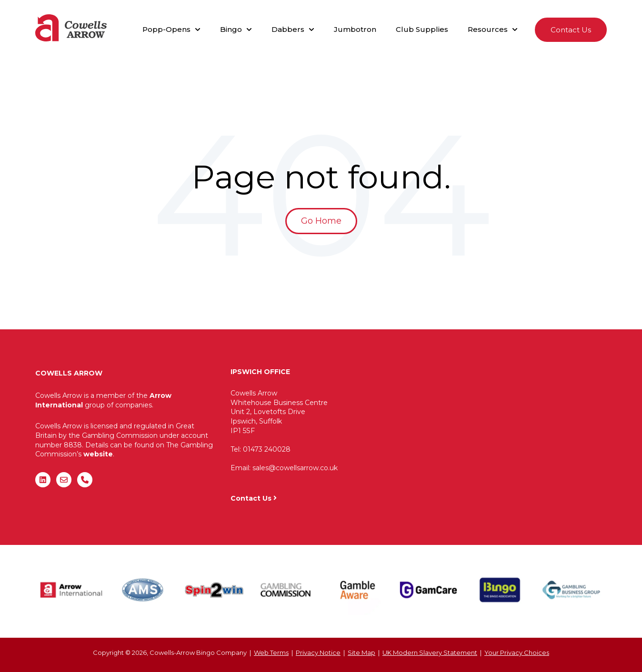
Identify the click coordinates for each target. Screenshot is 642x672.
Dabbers (288, 29)
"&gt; (492, 426)
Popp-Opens (166, 29)
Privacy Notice (318, 652)
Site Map (361, 652)
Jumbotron (355, 29)
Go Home (321, 221)
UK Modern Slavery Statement (430, 652)
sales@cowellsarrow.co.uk (295, 468)
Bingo (231, 29)
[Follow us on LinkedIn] (43, 480)
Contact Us (571, 30)
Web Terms (271, 652)
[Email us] (64, 480)
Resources (488, 29)
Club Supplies (422, 29)
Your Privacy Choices (517, 652)
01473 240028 (267, 449)
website (98, 454)
